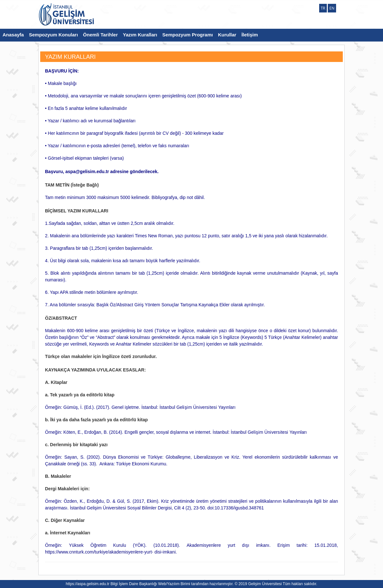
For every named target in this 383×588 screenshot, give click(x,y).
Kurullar (227, 35)
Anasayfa (13, 35)
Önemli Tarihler (100, 35)
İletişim (250, 35)
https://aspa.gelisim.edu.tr (88, 584)
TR (323, 8)
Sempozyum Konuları (53, 35)
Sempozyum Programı (188, 35)
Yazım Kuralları (140, 35)
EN (332, 8)
